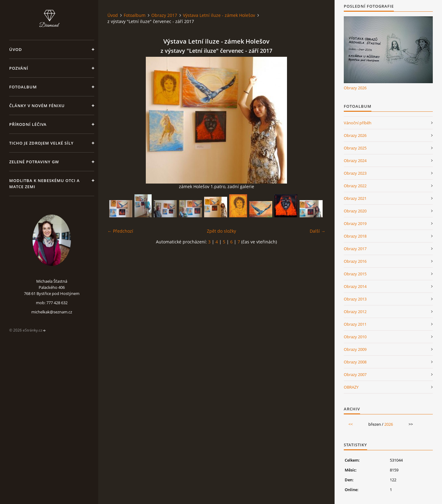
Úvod (16, 49)
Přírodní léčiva (28, 124)
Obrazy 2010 (355, 337)
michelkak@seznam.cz (52, 312)
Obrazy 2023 (355, 173)
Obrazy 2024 (355, 161)
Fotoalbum (23, 87)
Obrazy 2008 (355, 362)
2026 (389, 424)
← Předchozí (120, 231)
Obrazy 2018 (355, 236)
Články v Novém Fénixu (37, 106)
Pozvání (19, 68)
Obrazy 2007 (355, 374)
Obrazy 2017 (164, 15)
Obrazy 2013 (355, 299)
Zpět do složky (221, 231)
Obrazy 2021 (355, 198)
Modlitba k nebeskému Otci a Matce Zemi (45, 184)
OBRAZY (351, 387)
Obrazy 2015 (355, 274)
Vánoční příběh (358, 123)
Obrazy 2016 (355, 261)
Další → (318, 231)
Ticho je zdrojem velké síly (41, 143)
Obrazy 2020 (355, 211)
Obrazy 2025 (355, 148)
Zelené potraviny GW (34, 162)
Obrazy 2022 (355, 186)
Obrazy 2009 (355, 349)
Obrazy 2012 (355, 312)
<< (351, 424)
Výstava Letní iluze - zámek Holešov (219, 15)
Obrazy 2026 (355, 88)
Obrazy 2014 (355, 286)
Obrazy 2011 (355, 324)
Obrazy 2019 (355, 223)
